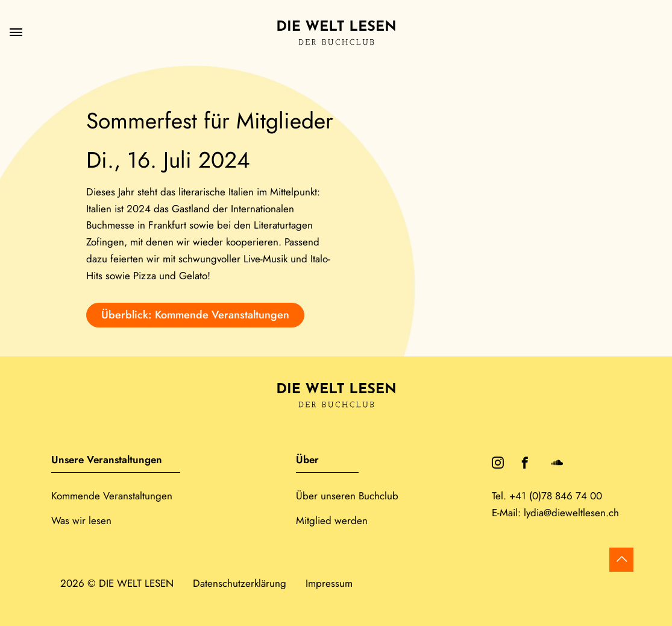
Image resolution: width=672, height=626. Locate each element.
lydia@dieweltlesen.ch (571, 513)
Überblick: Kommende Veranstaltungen (195, 315)
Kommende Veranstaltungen (112, 496)
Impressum (329, 583)
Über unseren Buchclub (347, 496)
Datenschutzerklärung (240, 583)
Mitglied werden (332, 520)
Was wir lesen (81, 520)
